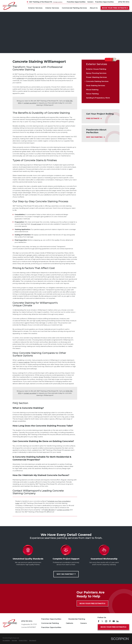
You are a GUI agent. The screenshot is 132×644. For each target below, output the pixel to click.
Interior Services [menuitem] (52, 8)
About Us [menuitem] (94, 8)
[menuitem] (100, 69)
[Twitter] (102, 621)
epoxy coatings (24, 362)
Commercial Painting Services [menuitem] (74, 8)
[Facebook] (99, 621)
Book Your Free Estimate (115, 8)
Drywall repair (36, 224)
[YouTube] (114, 621)
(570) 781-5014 (124, 2)
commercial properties (36, 78)
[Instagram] (106, 621)
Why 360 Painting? (66, 574)
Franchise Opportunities (51, 619)
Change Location (58, 2)
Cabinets (70, 623)
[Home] (10, 6)
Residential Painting (77, 619)
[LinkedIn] (117, 621)
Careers (84, 623)
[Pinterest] (110, 621)
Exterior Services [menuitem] (35, 8)
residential (20, 78)
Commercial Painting (50, 623)
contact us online (30, 103)
